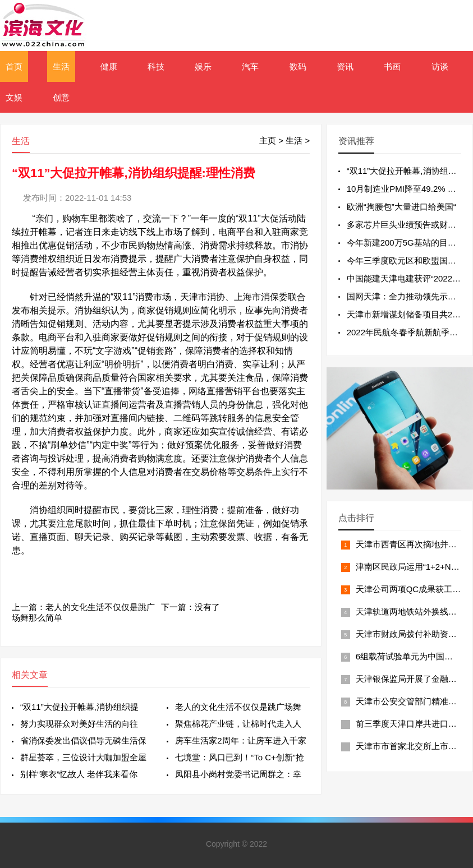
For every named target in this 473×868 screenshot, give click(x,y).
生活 (61, 66)
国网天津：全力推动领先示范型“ (407, 296)
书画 (392, 66)
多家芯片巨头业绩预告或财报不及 (410, 225)
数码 (298, 66)
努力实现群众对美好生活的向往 (79, 724)
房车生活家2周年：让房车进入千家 (240, 740)
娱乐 (203, 66)
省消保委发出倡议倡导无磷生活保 (83, 740)
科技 (156, 66)
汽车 (250, 66)
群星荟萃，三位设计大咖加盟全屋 (83, 757)
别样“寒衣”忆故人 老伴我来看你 (79, 774)
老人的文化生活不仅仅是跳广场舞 (238, 707)
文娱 (14, 97)
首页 (14, 66)
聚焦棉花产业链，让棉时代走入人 (238, 724)
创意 (61, 97)
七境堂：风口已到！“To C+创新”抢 (240, 757)
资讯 (345, 66)
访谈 (440, 66)
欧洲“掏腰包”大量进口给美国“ (401, 207)
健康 (109, 66)
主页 (268, 140)
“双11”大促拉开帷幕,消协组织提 (79, 707)
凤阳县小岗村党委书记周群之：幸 (238, 774)
